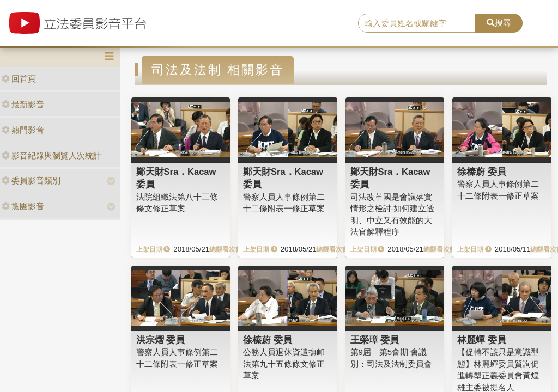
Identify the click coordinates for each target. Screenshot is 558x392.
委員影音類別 (31, 180)
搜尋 (499, 23)
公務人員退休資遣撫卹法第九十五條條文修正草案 (284, 364)
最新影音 (23, 104)
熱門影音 (23, 130)
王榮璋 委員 (375, 340)
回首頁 (19, 79)
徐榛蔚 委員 (482, 171)
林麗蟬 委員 (482, 340)
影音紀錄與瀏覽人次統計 (51, 155)
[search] (417, 23)
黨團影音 (23, 206)
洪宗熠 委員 (161, 340)
